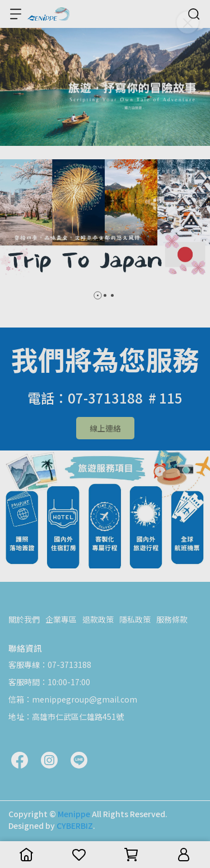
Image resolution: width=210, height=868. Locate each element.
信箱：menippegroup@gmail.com (73, 699)
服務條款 (172, 619)
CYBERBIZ (75, 826)
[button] (98, 295)
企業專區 (61, 619)
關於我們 (24, 619)
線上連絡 (105, 428)
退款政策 (98, 619)
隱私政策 (135, 619)
